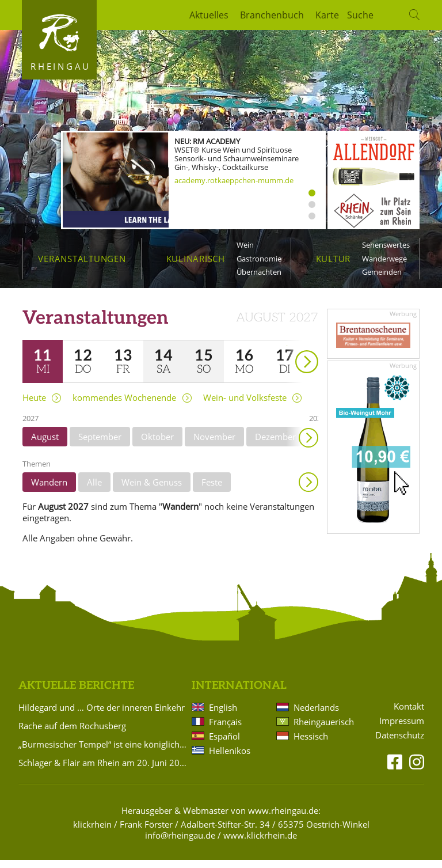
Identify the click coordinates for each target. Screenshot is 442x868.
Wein (245, 245)
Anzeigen (308, 490)
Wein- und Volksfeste (245, 406)
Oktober (157, 445)
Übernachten (259, 272)
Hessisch (311, 744)
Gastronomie (259, 259)
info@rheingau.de (180, 844)
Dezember (275, 445)
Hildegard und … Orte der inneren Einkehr (102, 715)
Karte (327, 15)
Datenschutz (400, 743)
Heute (34, 406)
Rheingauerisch (323, 730)
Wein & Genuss (152, 490)
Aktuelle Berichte (76, 694)
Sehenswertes (386, 245)
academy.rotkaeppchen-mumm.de (234, 180)
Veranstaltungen (82, 259)
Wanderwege (384, 259)
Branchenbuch (272, 15)
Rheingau (61, 66)
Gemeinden (382, 272)
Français (225, 730)
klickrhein (92, 832)
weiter (287, 353)
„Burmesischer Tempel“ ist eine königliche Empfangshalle (103, 752)
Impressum (402, 729)
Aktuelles (209, 15)
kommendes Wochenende (124, 406)
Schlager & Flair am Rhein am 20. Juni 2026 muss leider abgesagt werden (103, 771)
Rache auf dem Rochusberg (72, 734)
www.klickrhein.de (260, 844)
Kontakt (409, 715)
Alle (94, 490)
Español (224, 744)
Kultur (334, 259)
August (45, 445)
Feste (212, 490)
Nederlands (316, 715)
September (100, 445)
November (214, 445)
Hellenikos (230, 759)
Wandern (49, 490)
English (223, 715)
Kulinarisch (196, 259)
